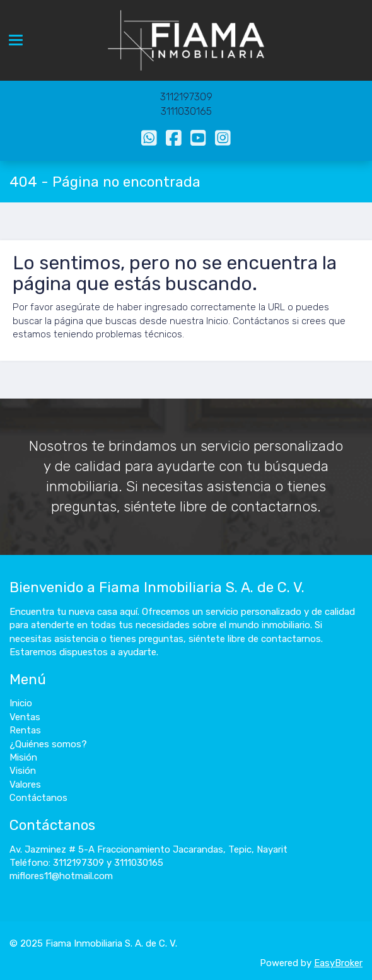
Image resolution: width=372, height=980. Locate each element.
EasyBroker (338, 963)
